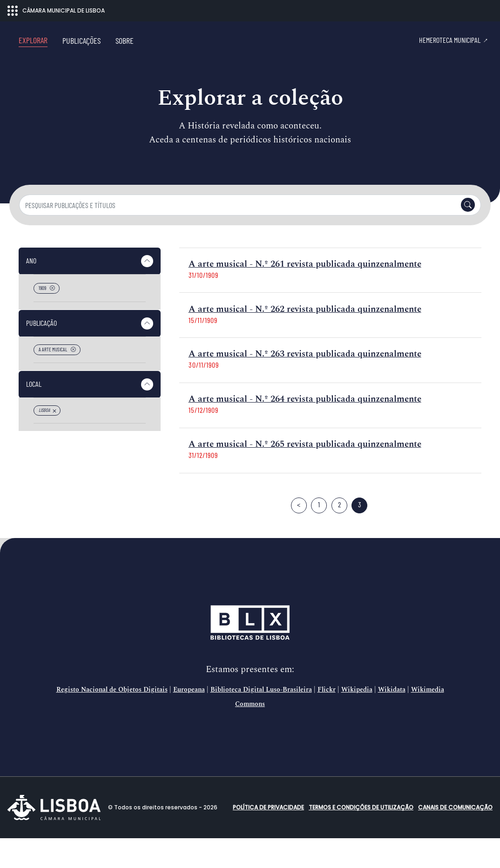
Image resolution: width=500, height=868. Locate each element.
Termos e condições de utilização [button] (361, 837)
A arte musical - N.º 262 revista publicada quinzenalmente (305, 339)
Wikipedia (357, 720)
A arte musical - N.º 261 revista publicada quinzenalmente (305, 294)
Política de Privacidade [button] (268, 837)
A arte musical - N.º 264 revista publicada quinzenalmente (305, 429)
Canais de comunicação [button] (455, 837)
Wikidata (392, 720)
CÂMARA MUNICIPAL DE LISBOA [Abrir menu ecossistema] (56, 11)
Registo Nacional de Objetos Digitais (112, 720)
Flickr (327, 720)
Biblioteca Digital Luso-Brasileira (261, 720)
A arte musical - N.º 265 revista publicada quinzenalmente (305, 474)
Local (34, 414)
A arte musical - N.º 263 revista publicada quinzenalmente (305, 384)
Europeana (189, 720)
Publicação (41, 353)
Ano (31, 290)
